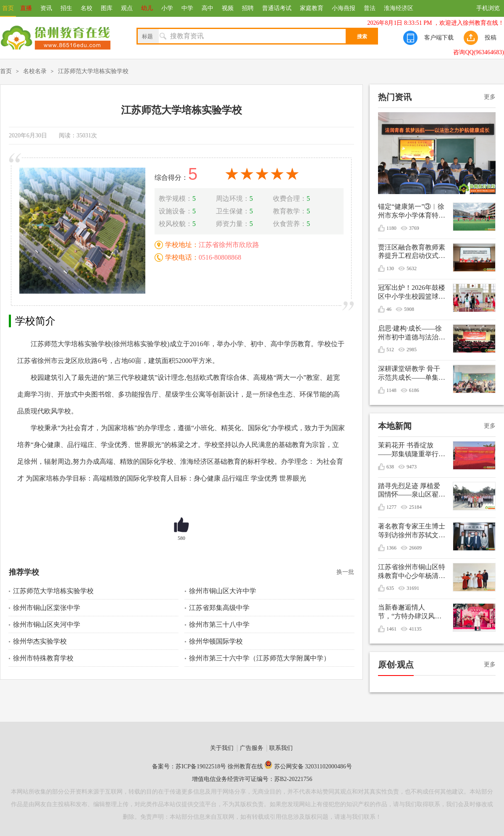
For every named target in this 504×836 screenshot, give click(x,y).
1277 (391, 507)
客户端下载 (439, 38)
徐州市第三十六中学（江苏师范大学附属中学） (260, 658)
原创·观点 (396, 665)
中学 (187, 8)
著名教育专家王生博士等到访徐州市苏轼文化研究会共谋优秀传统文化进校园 (412, 531)
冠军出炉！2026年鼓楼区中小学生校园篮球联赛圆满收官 (412, 293)
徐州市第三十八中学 (219, 624)
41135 (415, 629)
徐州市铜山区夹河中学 (47, 624)
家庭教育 (312, 8)
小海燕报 (344, 8)
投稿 (491, 38)
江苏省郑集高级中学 (219, 608)
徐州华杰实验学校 (40, 641)
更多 (490, 97)
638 (390, 467)
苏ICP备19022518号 (201, 766)
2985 (412, 350)
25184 (415, 507)
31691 (413, 588)
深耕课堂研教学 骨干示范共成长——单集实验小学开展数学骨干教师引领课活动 (412, 374)
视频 (228, 8)
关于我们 (222, 748)
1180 (391, 228)
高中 (207, 8)
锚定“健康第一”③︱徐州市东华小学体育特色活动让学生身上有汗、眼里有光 (412, 212)
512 (390, 350)
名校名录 (35, 71)
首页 (8, 8)
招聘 (248, 8)
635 (390, 588)
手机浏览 (488, 8)
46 (389, 309)
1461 (391, 629)
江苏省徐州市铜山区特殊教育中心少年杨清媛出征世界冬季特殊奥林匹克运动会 (412, 572)
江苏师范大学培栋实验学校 (93, 71)
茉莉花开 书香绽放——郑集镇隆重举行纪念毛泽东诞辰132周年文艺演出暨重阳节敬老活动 (412, 450)
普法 (370, 8)
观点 (127, 8)
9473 (412, 467)
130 (390, 268)
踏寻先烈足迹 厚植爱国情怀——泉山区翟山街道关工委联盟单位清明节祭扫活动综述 (412, 491)
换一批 (345, 572)
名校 (87, 8)
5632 (412, 268)
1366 (391, 548)
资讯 (46, 8)
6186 (414, 390)
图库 (107, 8)
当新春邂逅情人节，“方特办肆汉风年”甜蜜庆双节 (406, 612)
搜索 (362, 37)
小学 (167, 8)
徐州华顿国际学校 (216, 641)
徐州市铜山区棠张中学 (47, 608)
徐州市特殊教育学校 (43, 658)
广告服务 (252, 748)
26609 (415, 548)
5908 (409, 309)
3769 (414, 228)
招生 (66, 8)
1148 (391, 390)
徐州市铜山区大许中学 (223, 591)
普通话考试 (277, 8)
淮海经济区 (399, 8)
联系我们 (281, 748)
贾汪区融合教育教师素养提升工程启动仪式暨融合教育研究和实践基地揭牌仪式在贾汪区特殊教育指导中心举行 (412, 252)
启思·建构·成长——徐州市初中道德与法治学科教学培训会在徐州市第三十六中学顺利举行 (412, 333)
